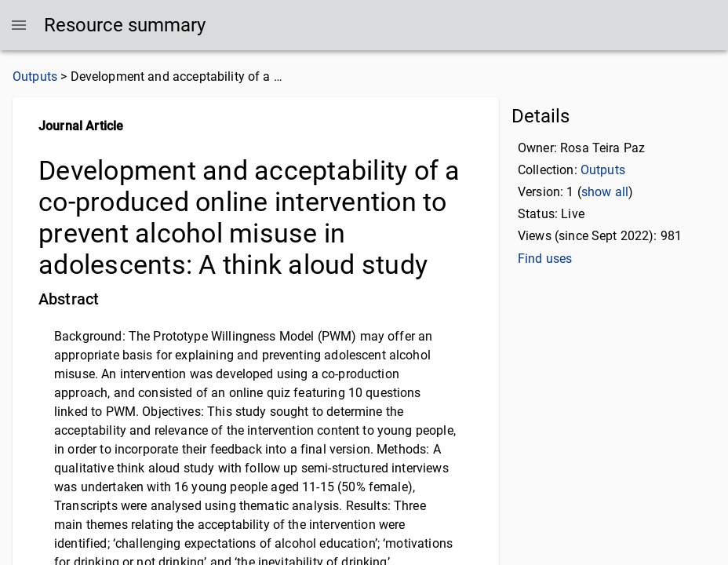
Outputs (33, 77)
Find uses (542, 259)
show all (599, 192)
